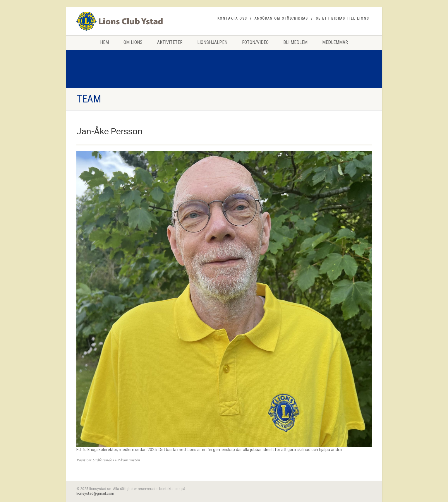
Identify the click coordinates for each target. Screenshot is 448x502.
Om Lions (133, 42)
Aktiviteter (170, 42)
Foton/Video (255, 42)
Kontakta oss (232, 18)
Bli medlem (295, 42)
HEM (104, 42)
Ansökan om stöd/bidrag (281, 18)
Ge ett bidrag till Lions (342, 18)
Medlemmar (335, 42)
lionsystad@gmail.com (95, 494)
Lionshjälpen (212, 42)
